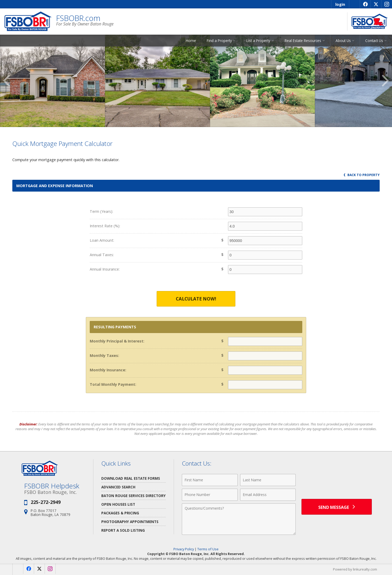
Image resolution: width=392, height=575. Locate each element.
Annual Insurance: (105, 269)
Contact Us (374, 41)
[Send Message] (337, 507)
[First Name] (210, 480)
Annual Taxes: (102, 255)
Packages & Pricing (120, 513)
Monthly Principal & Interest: (117, 341)
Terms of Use (208, 549)
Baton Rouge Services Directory (133, 496)
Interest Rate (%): (105, 226)
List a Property (258, 41)
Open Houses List (118, 504)
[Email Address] (268, 495)
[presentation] (337, 483)
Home (191, 41)
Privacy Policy (184, 549)
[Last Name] (268, 480)
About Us (343, 41)
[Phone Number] (210, 495)
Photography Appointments (130, 522)
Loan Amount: (102, 240)
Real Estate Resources (303, 41)
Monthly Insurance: (108, 370)
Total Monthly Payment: (113, 384)
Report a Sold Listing (123, 530)
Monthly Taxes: (104, 355)
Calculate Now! (196, 299)
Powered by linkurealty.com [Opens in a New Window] (355, 569)
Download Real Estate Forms (131, 478)
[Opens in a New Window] (365, 4)
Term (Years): (101, 211)
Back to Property (362, 175)
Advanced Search (118, 487)
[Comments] (239, 519)
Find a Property (219, 41)
